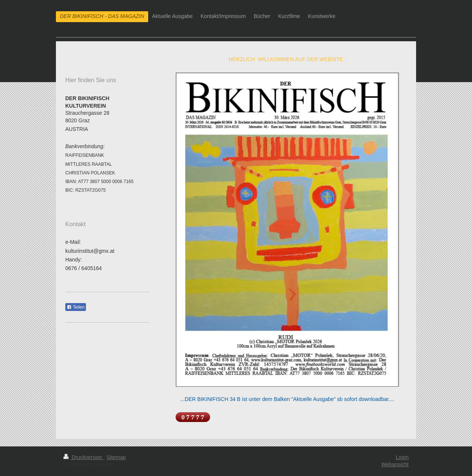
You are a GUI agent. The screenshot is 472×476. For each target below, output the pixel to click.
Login (402, 457)
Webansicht (395, 464)
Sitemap (116, 457)
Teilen (76, 307)
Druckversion (83, 457)
